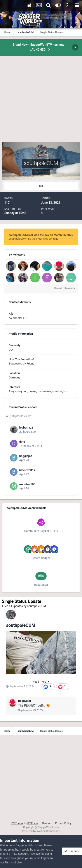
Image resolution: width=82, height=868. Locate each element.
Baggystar (25, 701)
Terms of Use (13, 862)
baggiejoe (26, 456)
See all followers (65, 288)
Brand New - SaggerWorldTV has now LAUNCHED (38, 47)
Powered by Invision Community (41, 831)
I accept (72, 851)
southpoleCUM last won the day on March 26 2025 (41, 235)
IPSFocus (33, 823)
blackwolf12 (27, 470)
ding (22, 442)
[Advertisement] (41, 101)
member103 (27, 484)
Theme (47, 823)
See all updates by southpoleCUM (24, 606)
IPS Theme (17, 823)
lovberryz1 (26, 427)
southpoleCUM (21, 625)
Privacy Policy (63, 823)
